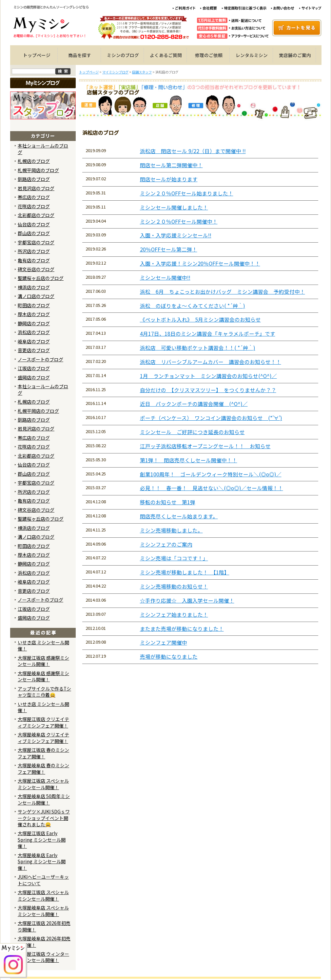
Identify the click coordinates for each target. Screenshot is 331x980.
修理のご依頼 (209, 55)
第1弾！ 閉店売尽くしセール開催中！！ (189, 460)
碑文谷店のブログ (36, 269)
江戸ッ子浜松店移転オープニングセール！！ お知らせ (205, 446)
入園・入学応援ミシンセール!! (176, 235)
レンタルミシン (252, 55)
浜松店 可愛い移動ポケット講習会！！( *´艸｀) (198, 348)
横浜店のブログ (34, 287)
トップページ (37, 55)
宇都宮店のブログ (36, 242)
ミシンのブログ (123, 55)
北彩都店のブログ (36, 215)
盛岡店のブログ (34, 377)
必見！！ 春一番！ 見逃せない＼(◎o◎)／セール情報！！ (212, 488)
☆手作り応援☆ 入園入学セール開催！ (187, 600)
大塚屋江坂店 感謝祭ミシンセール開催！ (43, 661)
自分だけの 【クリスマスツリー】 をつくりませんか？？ (208, 390)
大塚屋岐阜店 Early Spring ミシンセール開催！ (42, 861)
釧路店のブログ (34, 179)
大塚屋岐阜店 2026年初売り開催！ (44, 941)
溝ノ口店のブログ (36, 296)
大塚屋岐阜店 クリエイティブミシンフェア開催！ (43, 738)
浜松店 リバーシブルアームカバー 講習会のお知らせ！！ (211, 362)
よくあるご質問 (166, 55)
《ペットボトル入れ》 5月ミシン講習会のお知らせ (200, 320)
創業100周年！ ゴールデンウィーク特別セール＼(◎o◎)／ (211, 474)
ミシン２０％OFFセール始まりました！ (187, 193)
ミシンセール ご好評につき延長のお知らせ (192, 432)
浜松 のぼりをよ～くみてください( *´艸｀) (193, 306)
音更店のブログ (34, 350)
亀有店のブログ (34, 260)
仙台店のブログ (34, 224)
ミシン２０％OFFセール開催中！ (179, 221)
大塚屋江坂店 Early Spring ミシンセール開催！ (42, 840)
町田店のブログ (34, 305)
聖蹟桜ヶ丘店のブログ (41, 278)
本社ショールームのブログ (43, 149)
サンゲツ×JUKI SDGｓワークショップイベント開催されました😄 (44, 818)
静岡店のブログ (34, 323)
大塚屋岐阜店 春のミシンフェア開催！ (43, 768)
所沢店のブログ (34, 251)
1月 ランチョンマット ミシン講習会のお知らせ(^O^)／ (208, 376)
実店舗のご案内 (295, 55)
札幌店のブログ (34, 161)
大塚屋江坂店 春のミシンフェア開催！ (43, 753)
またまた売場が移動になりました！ (182, 629)
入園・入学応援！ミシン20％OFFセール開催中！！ (200, 263)
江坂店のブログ (34, 368)
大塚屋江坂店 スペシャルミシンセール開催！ (43, 784)
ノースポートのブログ (40, 359)
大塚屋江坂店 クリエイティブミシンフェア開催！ (43, 722)
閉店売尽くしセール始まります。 (179, 516)
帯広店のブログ (34, 197)
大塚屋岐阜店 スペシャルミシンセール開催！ (43, 911)
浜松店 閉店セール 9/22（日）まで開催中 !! (193, 151)
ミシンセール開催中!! (165, 278)
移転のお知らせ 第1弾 (168, 502)
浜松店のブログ (34, 332)
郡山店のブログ (34, 233)
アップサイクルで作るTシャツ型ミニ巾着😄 (44, 692)
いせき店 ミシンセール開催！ (43, 645)
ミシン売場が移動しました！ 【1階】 (185, 572)
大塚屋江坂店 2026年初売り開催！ (44, 926)
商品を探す (80, 55)
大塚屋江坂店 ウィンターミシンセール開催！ (43, 957)
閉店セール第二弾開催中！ (171, 165)
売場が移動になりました (169, 657)
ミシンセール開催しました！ (174, 207)
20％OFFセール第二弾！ (169, 249)
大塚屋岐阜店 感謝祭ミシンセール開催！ (43, 676)
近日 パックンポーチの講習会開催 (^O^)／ (194, 404)
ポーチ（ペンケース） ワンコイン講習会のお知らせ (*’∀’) (211, 418)
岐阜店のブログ (34, 341)
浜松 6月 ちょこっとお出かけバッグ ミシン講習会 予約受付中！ (223, 292)
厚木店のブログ (34, 314)
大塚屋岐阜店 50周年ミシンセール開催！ (44, 799)
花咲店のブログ (34, 206)
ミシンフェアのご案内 (166, 544)
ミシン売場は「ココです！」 (174, 558)
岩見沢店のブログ (36, 188)
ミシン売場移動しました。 (171, 530)
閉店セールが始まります (169, 179)
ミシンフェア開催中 (164, 642)
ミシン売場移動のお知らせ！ (174, 586)
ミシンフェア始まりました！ (174, 615)
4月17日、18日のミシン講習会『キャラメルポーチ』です (208, 334)
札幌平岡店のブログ (38, 170)
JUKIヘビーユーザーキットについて (43, 880)
